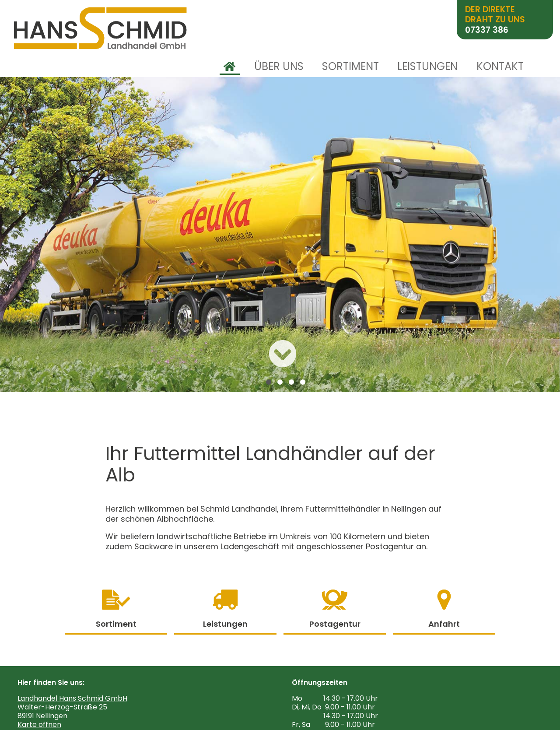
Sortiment (350, 67)
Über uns (279, 67)
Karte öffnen (39, 725)
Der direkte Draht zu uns (495, 20)
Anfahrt (444, 610)
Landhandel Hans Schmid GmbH (72, 698)
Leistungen (427, 67)
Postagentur (335, 610)
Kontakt (500, 67)
